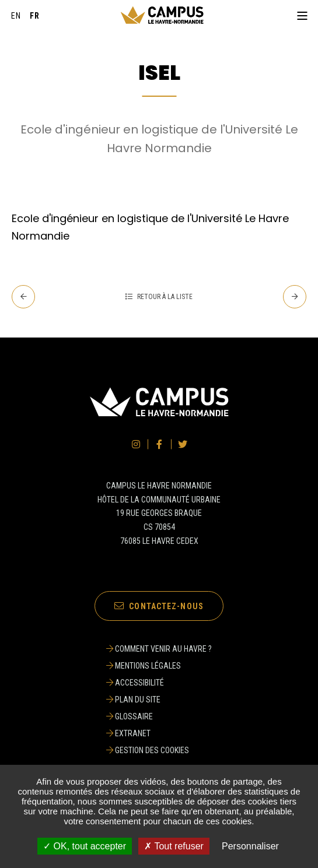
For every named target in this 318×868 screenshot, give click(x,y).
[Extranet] (159, 733)
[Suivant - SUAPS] (295, 297)
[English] (16, 16)
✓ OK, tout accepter (85, 846)
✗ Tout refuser (174, 846)
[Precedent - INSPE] (23, 297)
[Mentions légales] (159, 666)
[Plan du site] (159, 700)
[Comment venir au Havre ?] (159, 649)
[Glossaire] (159, 716)
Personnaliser (250, 846)
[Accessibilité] (159, 683)
